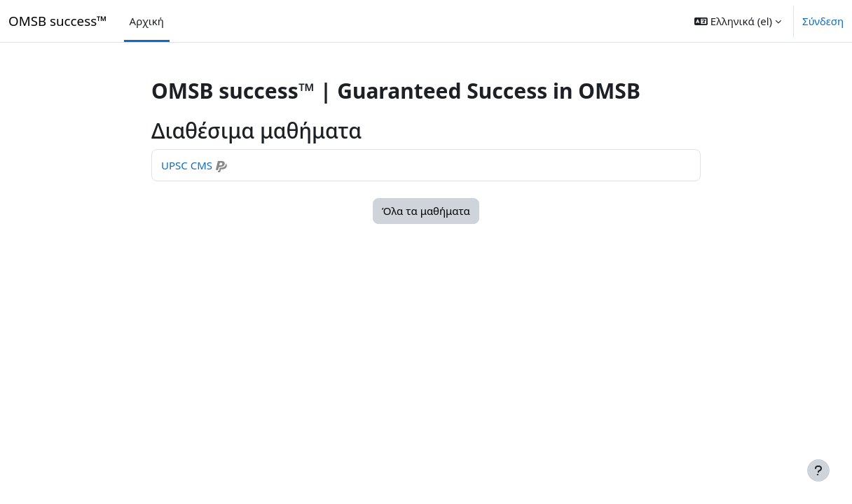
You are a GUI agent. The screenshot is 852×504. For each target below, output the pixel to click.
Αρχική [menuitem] (147, 21)
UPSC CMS (187, 165)
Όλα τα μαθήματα (426, 211)
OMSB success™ (58, 21)
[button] (738, 21)
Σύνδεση (823, 21)
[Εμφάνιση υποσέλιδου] (818, 470)
